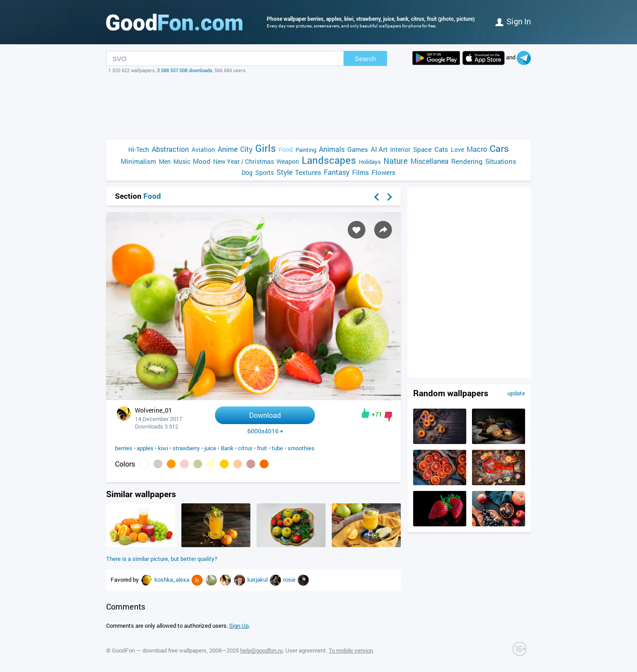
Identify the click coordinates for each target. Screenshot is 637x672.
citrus (245, 448)
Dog (247, 172)
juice (210, 448)
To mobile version (351, 650)
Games (358, 149)
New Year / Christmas (244, 161)
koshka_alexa (173, 579)
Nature (396, 161)
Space (422, 149)
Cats (441, 149)
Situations (501, 161)
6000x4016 (265, 431)
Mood (202, 161)
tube (277, 448)
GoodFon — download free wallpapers (159, 650)
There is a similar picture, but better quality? (162, 559)
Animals (332, 149)
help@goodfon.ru (261, 650)
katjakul (258, 579)
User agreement (306, 650)
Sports (265, 172)
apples (145, 448)
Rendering (467, 161)
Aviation (203, 149)
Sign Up (239, 626)
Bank (227, 448)
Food (286, 149)
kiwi (163, 448)
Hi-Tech (139, 149)
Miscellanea (430, 161)
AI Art (379, 149)
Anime (228, 149)
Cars (499, 149)
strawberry (186, 448)
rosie (290, 579)
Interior (400, 149)
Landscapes (329, 160)
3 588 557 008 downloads (185, 70)
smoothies (301, 448)
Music (182, 161)
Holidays (370, 162)
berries (124, 448)
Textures (308, 172)
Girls (266, 148)
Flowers (384, 172)
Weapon (288, 161)
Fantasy (337, 172)
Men (165, 161)
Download (265, 415)
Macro (477, 149)
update (516, 393)
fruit (262, 448)
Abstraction (170, 149)
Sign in (513, 21)
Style (284, 172)
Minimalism (138, 161)
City (246, 149)
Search (365, 59)
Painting (306, 150)
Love (457, 149)
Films (361, 172)
